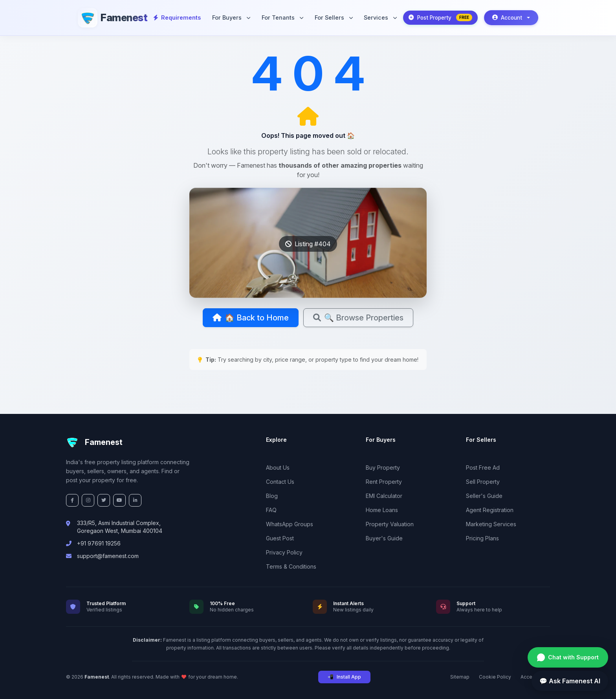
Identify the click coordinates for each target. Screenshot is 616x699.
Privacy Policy (284, 552)
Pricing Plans (482, 538)
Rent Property (384, 482)
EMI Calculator (384, 496)
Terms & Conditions (291, 566)
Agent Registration (490, 510)
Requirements (177, 17)
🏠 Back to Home (251, 318)
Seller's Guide (484, 496)
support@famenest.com (108, 556)
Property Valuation (390, 524)
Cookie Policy (495, 677)
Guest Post (280, 538)
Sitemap (460, 677)
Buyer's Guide (384, 538)
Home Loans (382, 510)
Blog (272, 496)
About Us (278, 468)
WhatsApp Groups (290, 524)
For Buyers (231, 17)
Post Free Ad (483, 468)
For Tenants (282, 17)
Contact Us (280, 482)
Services (380, 17)
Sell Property (483, 482)
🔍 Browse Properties (358, 318)
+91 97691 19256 (99, 543)
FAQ (271, 510)
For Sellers (334, 17)
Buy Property (383, 468)
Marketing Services (491, 524)
